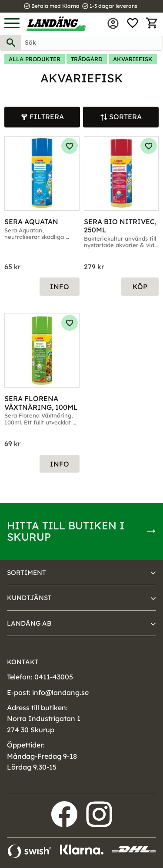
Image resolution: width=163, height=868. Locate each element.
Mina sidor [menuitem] (113, 23)
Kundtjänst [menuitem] (29, 598)
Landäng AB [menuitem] (29, 623)
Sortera (125, 117)
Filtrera (47, 117)
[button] (12, 24)
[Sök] (11, 43)
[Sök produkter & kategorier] (92, 43)
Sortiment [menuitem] (27, 573)
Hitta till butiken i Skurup (66, 531)
